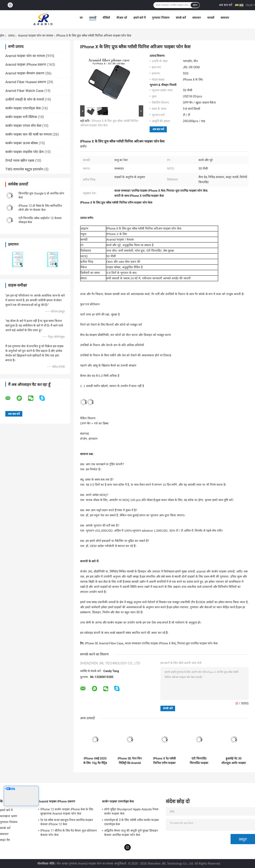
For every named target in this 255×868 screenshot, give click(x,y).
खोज (195, 5)
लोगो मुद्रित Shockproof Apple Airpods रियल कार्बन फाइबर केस (131, 811)
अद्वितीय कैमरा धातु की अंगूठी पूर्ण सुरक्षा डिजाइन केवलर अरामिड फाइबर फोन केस (131, 833)
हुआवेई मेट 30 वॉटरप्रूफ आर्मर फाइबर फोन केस (234, 761)
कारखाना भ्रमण (8, 816)
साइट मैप (5, 840)
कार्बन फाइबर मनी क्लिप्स (21, 117)
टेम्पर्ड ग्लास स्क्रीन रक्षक (20, 161)
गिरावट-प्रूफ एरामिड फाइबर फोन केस (197, 643)
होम (2, 36)
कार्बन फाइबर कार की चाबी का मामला (29, 134)
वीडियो (106, 18)
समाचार (197, 18)
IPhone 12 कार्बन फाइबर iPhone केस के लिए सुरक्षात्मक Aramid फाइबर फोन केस (67, 811)
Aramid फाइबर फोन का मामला (35, 36)
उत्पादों (93, 18)
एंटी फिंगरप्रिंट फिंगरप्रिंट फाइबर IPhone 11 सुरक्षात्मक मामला (199, 761)
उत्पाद (11, 36)
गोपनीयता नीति (46, 864)
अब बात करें (226, 5)
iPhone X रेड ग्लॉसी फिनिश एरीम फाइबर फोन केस (164, 761)
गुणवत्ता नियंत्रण (161, 18)
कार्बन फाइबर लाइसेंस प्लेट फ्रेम (25, 152)
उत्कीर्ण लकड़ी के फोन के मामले (25, 99)
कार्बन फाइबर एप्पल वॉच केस (23, 126)
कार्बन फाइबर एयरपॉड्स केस (23, 108)
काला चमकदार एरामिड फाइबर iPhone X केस (150, 643)
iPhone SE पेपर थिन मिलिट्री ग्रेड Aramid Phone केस (130, 761)
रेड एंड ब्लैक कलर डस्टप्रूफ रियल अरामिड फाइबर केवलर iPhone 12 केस (67, 822)
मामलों (211, 18)
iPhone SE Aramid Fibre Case (104, 643)
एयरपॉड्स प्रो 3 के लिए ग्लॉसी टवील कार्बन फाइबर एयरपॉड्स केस (132, 822)
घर (81, 18)
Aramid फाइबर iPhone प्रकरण (26, 65)
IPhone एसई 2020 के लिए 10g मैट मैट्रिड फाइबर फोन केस (95, 761)
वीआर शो (122, 18)
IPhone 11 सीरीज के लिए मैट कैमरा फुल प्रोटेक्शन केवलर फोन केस (69, 833)
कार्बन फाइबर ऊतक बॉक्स (22, 143)
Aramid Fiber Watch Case (24, 91)
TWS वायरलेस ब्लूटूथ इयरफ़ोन (24, 169)
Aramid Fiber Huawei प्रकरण (26, 82)
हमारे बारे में (140, 18)
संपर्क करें (181, 18)
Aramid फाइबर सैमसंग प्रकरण (25, 73)
